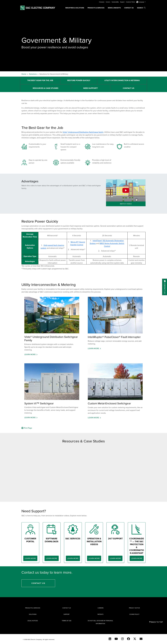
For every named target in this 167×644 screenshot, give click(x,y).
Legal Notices (33, 621)
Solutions (33, 74)
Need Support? (91, 88)
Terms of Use (67, 621)
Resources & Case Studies (46, 88)
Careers (108, 2)
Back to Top (156, 622)
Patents (100, 614)
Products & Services (96, 8)
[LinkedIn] (110, 639)
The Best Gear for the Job (40, 80)
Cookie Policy (134, 614)
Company (102, 2)
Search (141, 8)
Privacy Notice (134, 608)
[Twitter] (135, 639)
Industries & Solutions (75, 8)
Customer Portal (131, 2)
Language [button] (140, 2)
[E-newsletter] (141, 639)
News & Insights (114, 8)
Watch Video (126, 204)
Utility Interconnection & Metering (122, 80)
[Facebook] (128, 639)
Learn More (30, 354)
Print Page (27, 428)
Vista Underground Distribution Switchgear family (83, 132)
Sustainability (115, 2)
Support (122, 2)
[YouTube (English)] (116, 639)
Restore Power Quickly (79, 80)
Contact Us (129, 8)
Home (24, 74)
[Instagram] (122, 639)
